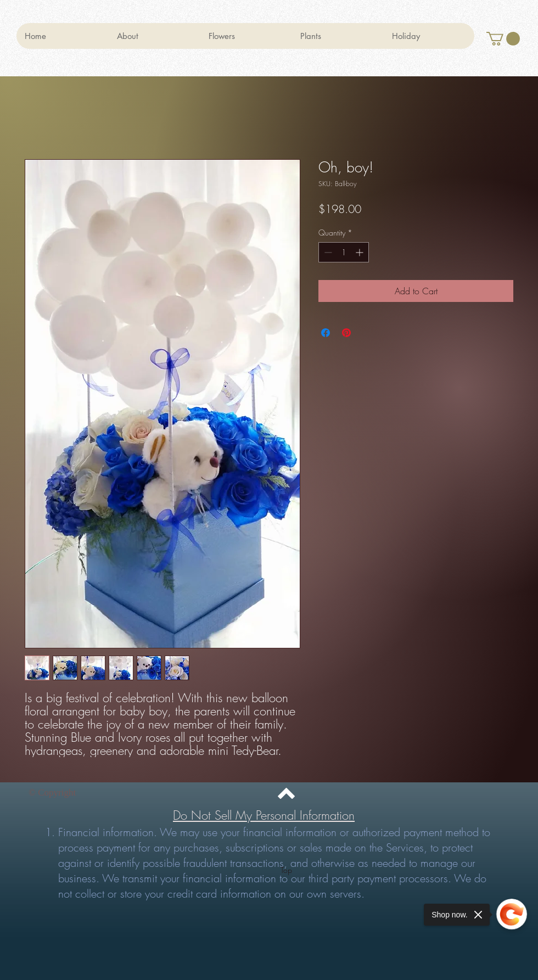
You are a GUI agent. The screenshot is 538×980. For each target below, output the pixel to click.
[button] (503, 39)
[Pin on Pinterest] (346, 333)
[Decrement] (327, 252)
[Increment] (360, 252)
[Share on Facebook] (326, 333)
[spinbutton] (344, 252)
